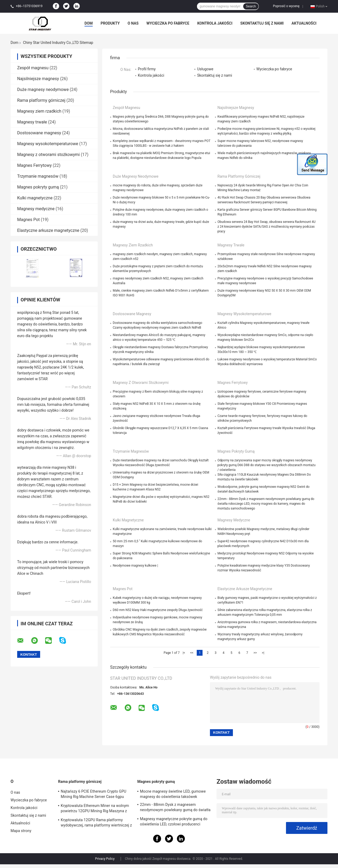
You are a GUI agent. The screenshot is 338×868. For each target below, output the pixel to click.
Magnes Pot (29, 220)
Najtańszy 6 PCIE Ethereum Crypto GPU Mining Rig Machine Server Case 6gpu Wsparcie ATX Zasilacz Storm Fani (93, 795)
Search (251, 6)
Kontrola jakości (215, 23)
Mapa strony (21, 831)
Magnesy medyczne (36, 209)
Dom (89, 23)
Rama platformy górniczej (41, 100)
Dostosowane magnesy (39, 133)
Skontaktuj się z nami (262, 23)
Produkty (110, 23)
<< (192, 653)
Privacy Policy (105, 859)
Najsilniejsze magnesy (38, 79)
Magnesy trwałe (32, 122)
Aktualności (304, 23)
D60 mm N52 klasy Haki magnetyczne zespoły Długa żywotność (158, 610)
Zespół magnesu (33, 68)
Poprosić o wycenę (286, 6)
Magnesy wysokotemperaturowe (48, 144)
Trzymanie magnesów (38, 176)
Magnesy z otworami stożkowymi (48, 155)
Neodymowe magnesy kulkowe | (135, 566)
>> (255, 653)
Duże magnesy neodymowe (43, 89)
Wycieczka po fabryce (168, 23)
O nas (133, 23)
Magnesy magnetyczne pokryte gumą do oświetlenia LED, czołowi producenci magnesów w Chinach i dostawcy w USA (174, 822)
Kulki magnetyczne (35, 198)
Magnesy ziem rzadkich (39, 111)
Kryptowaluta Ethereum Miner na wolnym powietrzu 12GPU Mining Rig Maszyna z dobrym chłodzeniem (95, 809)
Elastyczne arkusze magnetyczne (48, 230)
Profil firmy (147, 69)
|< (184, 653)
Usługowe (205, 69)
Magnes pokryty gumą (38, 187)
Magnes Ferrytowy (34, 165)
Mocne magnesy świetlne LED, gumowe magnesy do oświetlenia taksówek (173, 794)
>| (263, 653)
